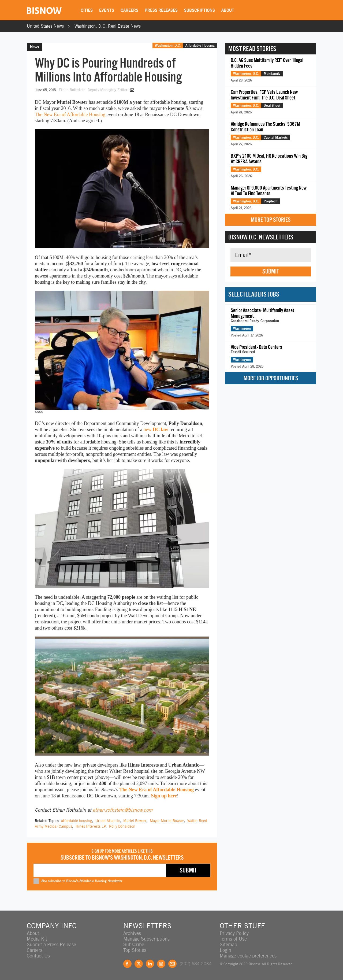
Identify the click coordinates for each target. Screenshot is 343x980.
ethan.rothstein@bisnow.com (123, 810)
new (156, 430)
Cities (87, 10)
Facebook (127, 964)
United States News (45, 26)
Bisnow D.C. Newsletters (261, 237)
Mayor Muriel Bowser (167, 821)
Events (107, 10)
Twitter (139, 964)
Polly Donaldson (122, 826)
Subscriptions (200, 10)
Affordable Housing (200, 45)
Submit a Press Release (51, 944)
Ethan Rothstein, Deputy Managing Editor (94, 90)
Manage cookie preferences (248, 956)
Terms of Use (233, 939)
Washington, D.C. (168, 45)
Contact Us (38, 956)
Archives (132, 933)
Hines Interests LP (91, 826)
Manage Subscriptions (146, 939)
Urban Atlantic (108, 821)
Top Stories (135, 950)
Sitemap (228, 944)
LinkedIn (150, 964)
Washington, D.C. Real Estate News (108, 26)
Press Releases (161, 10)
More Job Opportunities (271, 378)
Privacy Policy (234, 933)
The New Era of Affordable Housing (70, 114)
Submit (271, 271)
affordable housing (77, 821)
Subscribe (134, 944)
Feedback (172, 964)
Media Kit (37, 939)
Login (225, 950)
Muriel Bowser (135, 821)
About (228, 10)
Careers (129, 10)
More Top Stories (271, 220)
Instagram (161, 964)
